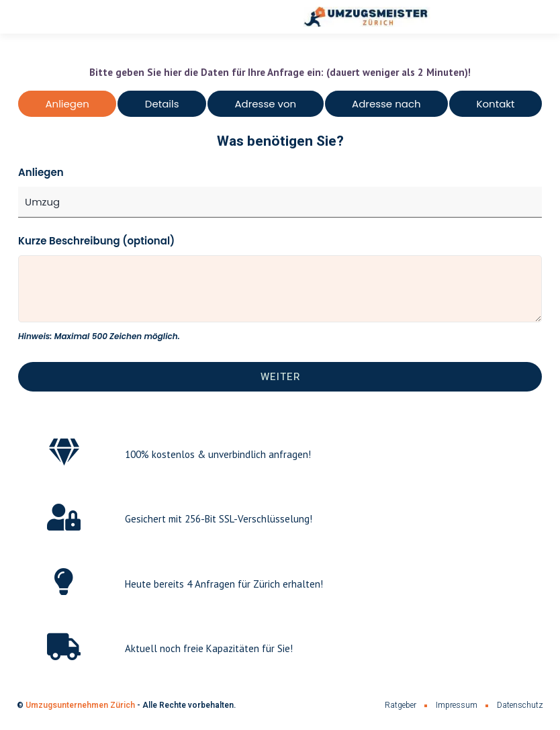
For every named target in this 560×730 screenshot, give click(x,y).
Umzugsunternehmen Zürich (80, 705)
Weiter (280, 377)
